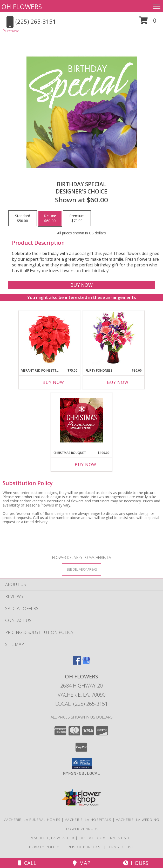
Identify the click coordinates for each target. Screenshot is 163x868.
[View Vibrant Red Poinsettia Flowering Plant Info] (49, 338)
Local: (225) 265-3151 (81, 704)
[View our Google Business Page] (86, 663)
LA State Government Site (105, 838)
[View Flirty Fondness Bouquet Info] (114, 338)
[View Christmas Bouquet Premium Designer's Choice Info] (82, 420)
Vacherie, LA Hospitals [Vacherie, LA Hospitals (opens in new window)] (88, 820)
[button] (148, 22)
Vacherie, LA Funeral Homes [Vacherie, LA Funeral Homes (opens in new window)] (32, 820)
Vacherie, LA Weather (53, 838)
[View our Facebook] (77, 663)
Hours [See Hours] (136, 863)
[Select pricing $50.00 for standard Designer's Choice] (23, 218)
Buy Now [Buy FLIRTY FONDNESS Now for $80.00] (118, 382)
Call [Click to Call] (27, 863)
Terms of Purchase (83, 847)
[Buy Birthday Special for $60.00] (81, 285)
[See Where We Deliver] (81, 569)
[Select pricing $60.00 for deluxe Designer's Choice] (50, 218)
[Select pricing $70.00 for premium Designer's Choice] (77, 218)
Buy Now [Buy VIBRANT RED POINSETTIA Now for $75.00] (53, 382)
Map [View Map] (81, 863)
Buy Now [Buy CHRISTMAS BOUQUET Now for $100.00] (86, 465)
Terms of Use (120, 847)
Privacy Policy (44, 847)
